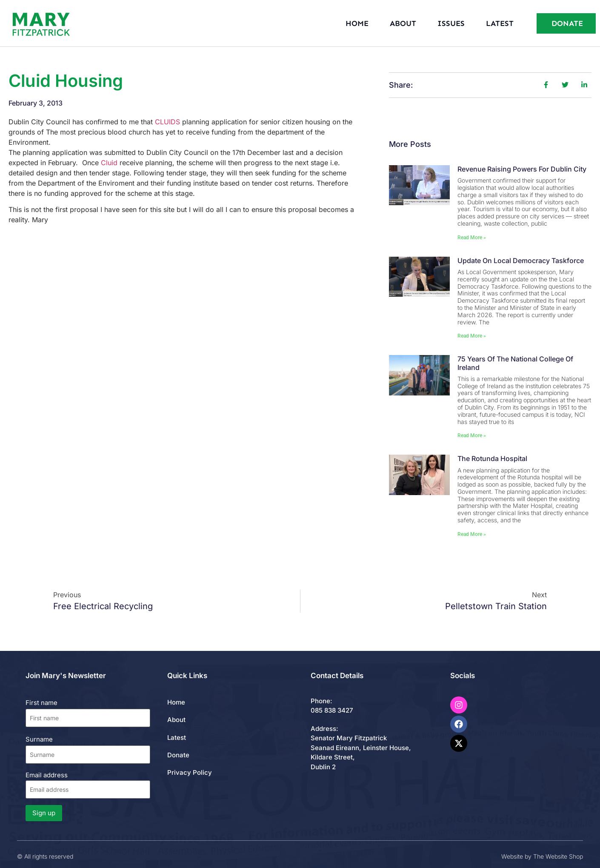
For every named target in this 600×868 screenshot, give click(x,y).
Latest (500, 23)
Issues (451, 23)
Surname (39, 739)
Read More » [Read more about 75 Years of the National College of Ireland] (472, 435)
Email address (88, 785)
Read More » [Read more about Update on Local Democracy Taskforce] (472, 336)
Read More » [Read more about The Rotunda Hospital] (472, 534)
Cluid (109, 163)
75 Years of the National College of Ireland (515, 363)
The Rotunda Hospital (492, 458)
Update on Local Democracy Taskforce (521, 261)
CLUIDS (167, 122)
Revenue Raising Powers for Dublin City (522, 169)
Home (357, 23)
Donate (178, 755)
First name (41, 703)
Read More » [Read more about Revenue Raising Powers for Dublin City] (472, 238)
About (403, 23)
